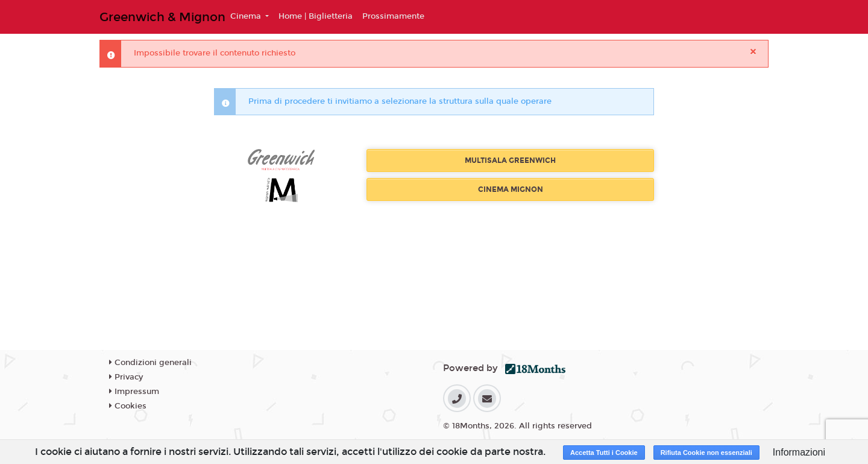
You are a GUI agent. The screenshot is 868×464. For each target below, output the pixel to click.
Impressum (134, 392)
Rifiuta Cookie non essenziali (706, 453)
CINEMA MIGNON (511, 189)
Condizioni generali (150, 363)
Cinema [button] (247, 16)
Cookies (128, 406)
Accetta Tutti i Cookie (604, 453)
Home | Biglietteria (316, 16)
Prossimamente (393, 16)
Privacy (126, 377)
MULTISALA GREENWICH (510, 160)
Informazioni (799, 452)
